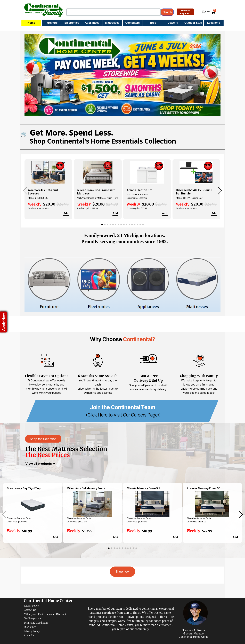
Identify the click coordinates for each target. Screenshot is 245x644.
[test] (185, 12)
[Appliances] (147, 285)
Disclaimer (30, 627)
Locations (214, 23)
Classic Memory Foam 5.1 (143, 488)
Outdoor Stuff (193, 23)
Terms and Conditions (36, 623)
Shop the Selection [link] (43, 439)
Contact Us (30, 610)
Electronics (72, 23)
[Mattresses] (196, 285)
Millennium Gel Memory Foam (86, 488)
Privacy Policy (32, 631)
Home (31, 23)
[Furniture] (49, 285)
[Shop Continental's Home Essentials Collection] (122, 136)
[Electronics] (98, 285)
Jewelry (173, 23)
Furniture (52, 23)
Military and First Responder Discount (45, 614)
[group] (48, 189)
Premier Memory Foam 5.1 (203, 488)
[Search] (113, 12)
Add (66, 213)
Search (167, 12)
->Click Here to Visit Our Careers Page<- (123, 415)
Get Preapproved (33, 618)
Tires (153, 23)
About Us (29, 635)
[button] (220, 191)
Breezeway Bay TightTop (24, 488)
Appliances (92, 23)
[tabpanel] (122, 339)
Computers (133, 23)
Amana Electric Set (140, 190)
